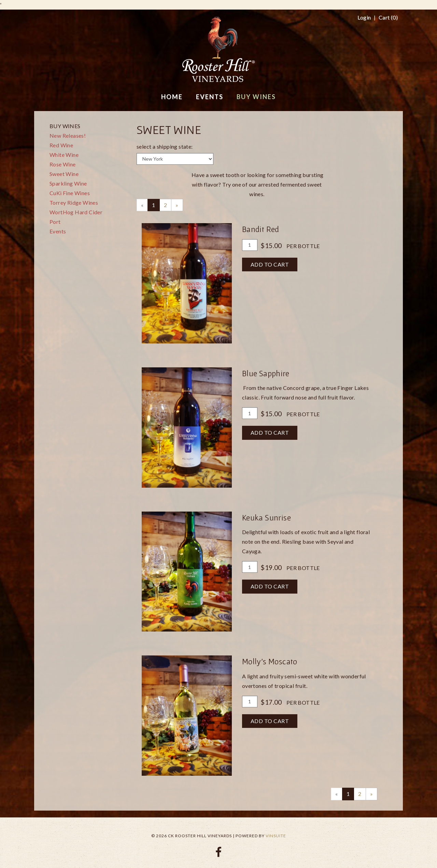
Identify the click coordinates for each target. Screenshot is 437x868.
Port (55, 222)
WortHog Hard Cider (76, 212)
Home (172, 97)
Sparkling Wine (68, 183)
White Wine (64, 155)
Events (58, 231)
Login (364, 17)
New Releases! (68, 135)
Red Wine (61, 145)
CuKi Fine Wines (70, 193)
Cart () (388, 17)
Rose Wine (63, 164)
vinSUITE (276, 836)
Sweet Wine (64, 174)
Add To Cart (270, 264)
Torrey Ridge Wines (74, 202)
